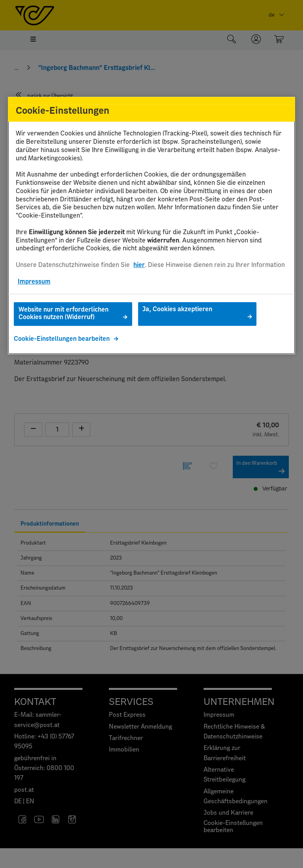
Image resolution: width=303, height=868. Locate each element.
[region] (151, 226)
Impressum (34, 282)
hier (139, 265)
